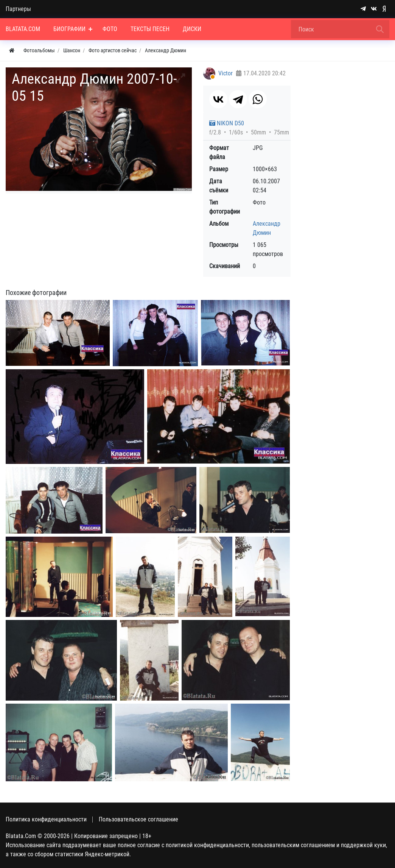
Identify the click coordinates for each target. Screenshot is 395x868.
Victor (225, 73)
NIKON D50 (227, 123)
